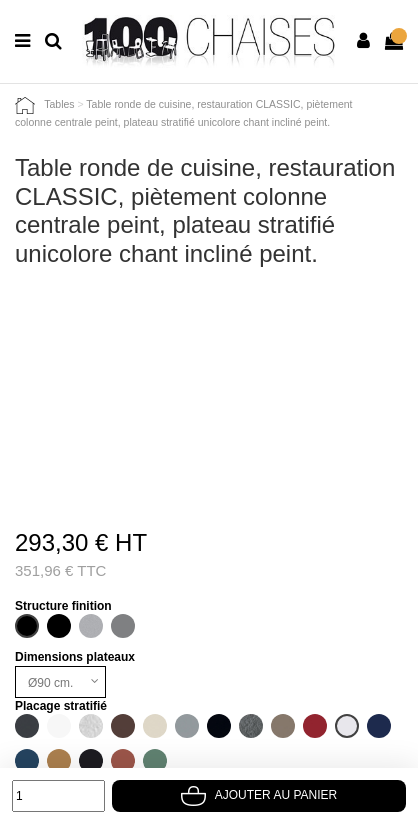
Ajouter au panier (259, 795)
